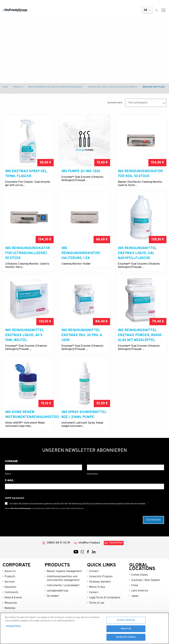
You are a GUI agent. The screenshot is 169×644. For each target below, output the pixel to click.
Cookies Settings (126, 620)
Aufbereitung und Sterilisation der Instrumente (112, 87)
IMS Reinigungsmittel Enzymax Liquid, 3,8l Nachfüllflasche (137, 258)
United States (140, 585)
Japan (135, 606)
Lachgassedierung (57, 601)
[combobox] (146, 103)
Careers (94, 602)
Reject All (126, 629)
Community (11, 602)
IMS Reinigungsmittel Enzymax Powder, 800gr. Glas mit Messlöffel (140, 340)
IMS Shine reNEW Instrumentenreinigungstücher (28, 420)
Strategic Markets (100, 592)
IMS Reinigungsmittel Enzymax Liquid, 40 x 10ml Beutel (25, 340)
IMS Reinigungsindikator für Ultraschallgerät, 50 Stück (28, 258)
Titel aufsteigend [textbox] (138, 103)
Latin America (140, 601)
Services (10, 592)
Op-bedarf (53, 606)
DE (147, 10)
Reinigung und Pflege (154, 87)
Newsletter (116, 553)
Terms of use (97, 613)
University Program (101, 587)
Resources (11, 613)
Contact (94, 581)
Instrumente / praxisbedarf (63, 595)
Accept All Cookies (126, 638)
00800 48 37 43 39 (58, 553)
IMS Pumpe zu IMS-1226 (81, 171)
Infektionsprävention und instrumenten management (63, 588)
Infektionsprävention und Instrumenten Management (55, 87)
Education (10, 597)
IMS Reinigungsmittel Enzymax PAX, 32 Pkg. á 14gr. (82, 340)
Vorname (12, 471)
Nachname (126, 471)
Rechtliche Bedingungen (21, 518)
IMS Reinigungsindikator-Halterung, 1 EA (81, 258)
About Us (10, 581)
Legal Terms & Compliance (105, 608)
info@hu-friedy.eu (89, 553)
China (135, 595)
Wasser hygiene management (64, 581)
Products (18, 87)
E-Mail (10, 490)
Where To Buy (97, 597)
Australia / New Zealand (145, 590)
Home (5, 87)
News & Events (13, 608)
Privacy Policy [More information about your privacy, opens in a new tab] (13, 626)
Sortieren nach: (115, 103)
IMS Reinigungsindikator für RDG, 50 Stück (140, 174)
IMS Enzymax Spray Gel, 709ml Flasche (26, 174)
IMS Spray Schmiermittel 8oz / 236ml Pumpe (84, 420)
